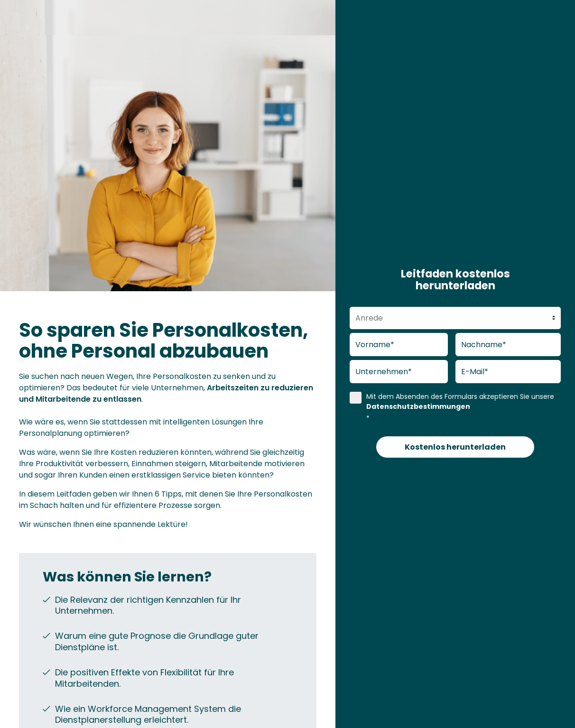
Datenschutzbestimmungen (418, 406)
